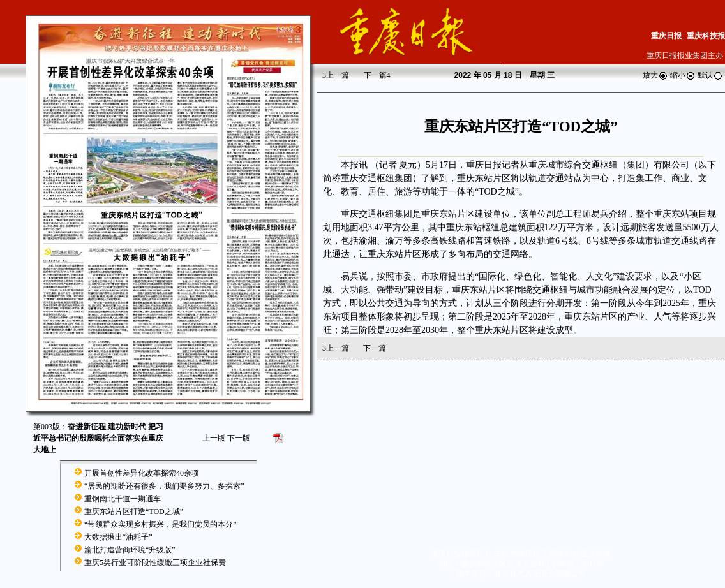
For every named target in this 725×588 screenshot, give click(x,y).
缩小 (683, 75)
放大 (655, 75)
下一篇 (377, 75)
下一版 (239, 438)
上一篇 (336, 75)
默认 (710, 75)
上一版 (214, 438)
